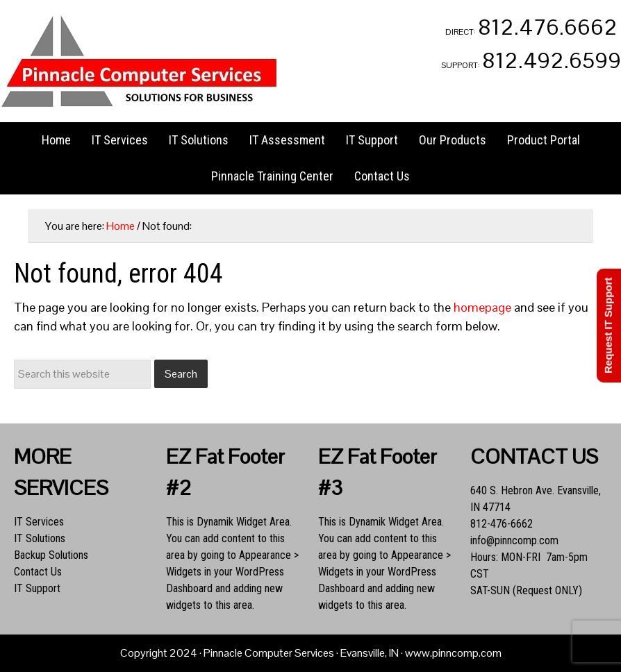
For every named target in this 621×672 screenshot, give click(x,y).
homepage (482, 307)
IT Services (39, 522)
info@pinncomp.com (514, 540)
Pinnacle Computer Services (139, 61)
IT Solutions (40, 538)
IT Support (37, 588)
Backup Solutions (51, 555)
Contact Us (38, 572)
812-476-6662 (502, 524)
